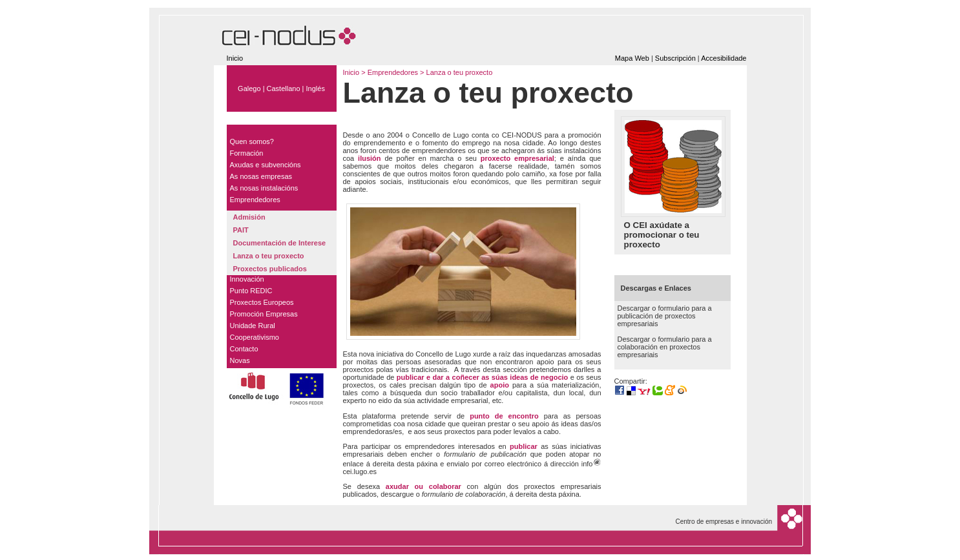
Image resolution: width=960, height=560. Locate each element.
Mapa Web (632, 58)
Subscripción (675, 58)
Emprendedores (394, 72)
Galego (249, 88)
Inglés (316, 88)
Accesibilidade (724, 58)
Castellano (284, 88)
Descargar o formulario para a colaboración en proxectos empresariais (665, 347)
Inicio (235, 58)
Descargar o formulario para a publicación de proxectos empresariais (665, 316)
